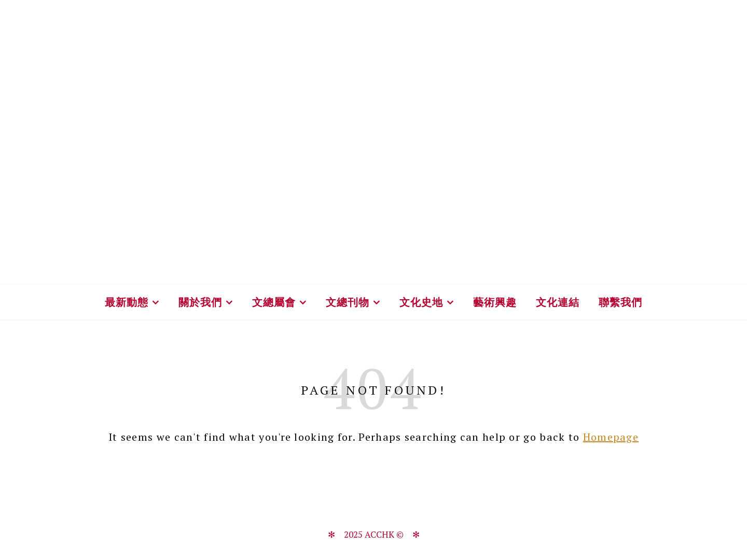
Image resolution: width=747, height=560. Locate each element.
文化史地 (421, 302)
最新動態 (127, 302)
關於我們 (200, 302)
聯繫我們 (620, 302)
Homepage (611, 437)
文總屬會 (274, 302)
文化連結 (558, 302)
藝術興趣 (495, 302)
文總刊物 (348, 302)
